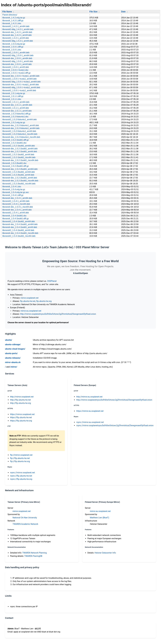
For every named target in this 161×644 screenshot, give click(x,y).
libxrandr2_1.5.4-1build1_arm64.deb (19, 221)
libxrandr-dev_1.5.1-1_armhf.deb (17, 111)
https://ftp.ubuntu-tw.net (21, 417)
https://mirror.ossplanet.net (22, 414)
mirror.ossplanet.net (29, 298)
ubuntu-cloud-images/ (15, 349)
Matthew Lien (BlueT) (99, 518)
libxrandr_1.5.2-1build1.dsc (14, 143)
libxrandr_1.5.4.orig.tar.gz (14, 189)
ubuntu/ (9, 340)
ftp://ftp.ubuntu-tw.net (20, 458)
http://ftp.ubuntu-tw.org (20, 403)
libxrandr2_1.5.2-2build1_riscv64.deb (19, 184)
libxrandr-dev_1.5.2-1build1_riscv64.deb (20, 160)
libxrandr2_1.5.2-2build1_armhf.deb (18, 175)
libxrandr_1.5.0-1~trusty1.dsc (15, 70)
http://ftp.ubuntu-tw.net (20, 400)
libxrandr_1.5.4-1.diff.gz (13, 195)
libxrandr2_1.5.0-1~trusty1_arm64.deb (19, 79)
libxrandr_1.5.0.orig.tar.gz (14, 44)
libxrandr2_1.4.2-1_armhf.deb (16, 38)
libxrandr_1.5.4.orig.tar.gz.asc (16, 192)
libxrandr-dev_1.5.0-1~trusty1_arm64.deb (21, 76)
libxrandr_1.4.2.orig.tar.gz (14, 18)
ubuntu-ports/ (11, 353)
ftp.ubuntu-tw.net (28, 301)
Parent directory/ (10, 15)
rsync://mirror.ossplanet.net (22, 473)
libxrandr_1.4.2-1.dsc (12, 23)
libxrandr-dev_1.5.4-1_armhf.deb (17, 210)
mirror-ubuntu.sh (13, 362)
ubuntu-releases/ (13, 358)
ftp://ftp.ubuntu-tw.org (20, 461)
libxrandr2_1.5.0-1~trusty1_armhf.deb (19, 90)
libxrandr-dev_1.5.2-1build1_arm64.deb (20, 149)
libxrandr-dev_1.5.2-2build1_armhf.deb (20, 178)
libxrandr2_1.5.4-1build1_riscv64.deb (19, 236)
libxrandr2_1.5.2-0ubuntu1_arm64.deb (19, 119)
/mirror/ (14, 367)
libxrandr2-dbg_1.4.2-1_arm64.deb (18, 29)
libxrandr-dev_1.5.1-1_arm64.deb (17, 105)
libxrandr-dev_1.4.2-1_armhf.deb (17, 35)
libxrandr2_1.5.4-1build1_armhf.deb (18, 230)
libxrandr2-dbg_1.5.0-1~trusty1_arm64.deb (22, 82)
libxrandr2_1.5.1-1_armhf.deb (16, 108)
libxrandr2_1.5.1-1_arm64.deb (16, 102)
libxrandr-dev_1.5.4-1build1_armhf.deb (20, 227)
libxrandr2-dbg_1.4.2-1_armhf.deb (18, 41)
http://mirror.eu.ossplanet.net (89, 397)
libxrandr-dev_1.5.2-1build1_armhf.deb (20, 151)
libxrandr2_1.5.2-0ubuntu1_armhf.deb (19, 131)
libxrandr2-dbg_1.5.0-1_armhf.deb (18, 61)
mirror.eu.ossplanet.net (31, 311)
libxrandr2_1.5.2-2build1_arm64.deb (19, 172)
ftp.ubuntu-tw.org (44, 301)
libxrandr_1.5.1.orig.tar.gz (14, 93)
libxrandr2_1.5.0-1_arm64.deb (16, 53)
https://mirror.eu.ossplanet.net (90, 411)
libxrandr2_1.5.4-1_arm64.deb (16, 201)
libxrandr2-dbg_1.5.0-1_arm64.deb (18, 55)
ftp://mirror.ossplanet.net (21, 455)
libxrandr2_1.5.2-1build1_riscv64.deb (19, 157)
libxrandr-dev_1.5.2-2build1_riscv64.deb (20, 181)
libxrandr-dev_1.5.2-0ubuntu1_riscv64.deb (21, 137)
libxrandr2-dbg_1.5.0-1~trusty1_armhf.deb (21, 87)
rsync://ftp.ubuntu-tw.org (21, 479)
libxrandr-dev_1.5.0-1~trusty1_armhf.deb (21, 85)
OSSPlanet (52, 281)
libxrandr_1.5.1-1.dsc (12, 99)
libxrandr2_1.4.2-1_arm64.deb (16, 26)
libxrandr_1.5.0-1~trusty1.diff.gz (16, 73)
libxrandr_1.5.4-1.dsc (12, 187)
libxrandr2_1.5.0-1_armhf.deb (16, 67)
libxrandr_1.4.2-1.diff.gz (13, 21)
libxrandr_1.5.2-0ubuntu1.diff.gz (17, 114)
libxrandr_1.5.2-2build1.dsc (14, 163)
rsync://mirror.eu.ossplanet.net (90, 422)
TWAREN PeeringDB (33, 556)
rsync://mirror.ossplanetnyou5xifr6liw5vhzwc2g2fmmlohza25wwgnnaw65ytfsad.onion (115, 425)
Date (123, 12)
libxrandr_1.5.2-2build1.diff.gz (16, 166)
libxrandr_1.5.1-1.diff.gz (13, 96)
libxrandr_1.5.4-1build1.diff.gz (16, 219)
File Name (7, 12)
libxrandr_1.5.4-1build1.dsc (14, 216)
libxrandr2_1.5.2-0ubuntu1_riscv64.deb (20, 134)
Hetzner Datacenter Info (105, 553)
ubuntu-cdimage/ (13, 344)
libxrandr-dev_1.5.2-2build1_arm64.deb (20, 169)
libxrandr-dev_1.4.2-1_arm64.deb (17, 32)
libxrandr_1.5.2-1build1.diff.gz (16, 140)
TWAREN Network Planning (34, 553)
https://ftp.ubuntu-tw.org (21, 421)
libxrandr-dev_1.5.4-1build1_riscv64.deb (20, 233)
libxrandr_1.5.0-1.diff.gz (13, 47)
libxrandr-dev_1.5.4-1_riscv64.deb (18, 207)
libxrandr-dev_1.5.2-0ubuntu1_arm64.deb (21, 128)
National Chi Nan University (25, 518)
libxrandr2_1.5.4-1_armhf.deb (16, 213)
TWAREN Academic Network (25, 524)
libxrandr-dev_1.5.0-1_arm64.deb (17, 58)
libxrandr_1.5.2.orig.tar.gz (14, 122)
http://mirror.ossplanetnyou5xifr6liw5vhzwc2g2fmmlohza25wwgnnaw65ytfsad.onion (58, 314)
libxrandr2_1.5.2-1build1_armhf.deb (18, 155)
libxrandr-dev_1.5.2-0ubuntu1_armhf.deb (21, 125)
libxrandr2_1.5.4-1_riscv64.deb (16, 204)
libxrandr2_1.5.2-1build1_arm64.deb (19, 146)
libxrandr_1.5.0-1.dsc (12, 50)
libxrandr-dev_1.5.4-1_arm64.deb (17, 198)
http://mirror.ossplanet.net (22, 397)
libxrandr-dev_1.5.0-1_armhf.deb (17, 64)
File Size (93, 12)
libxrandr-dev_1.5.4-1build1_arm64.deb (20, 224)
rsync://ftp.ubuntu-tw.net (21, 476)
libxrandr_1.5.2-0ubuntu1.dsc (15, 117)
